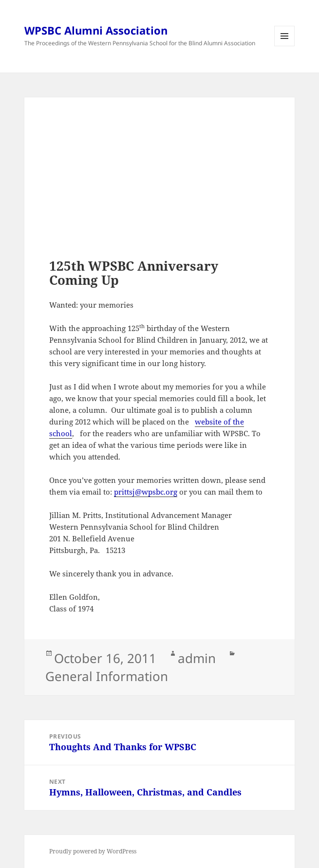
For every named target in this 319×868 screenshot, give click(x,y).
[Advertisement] (159, 190)
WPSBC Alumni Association (96, 30)
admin (197, 658)
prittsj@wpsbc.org (146, 492)
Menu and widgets (285, 46)
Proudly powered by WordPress (93, 851)
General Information (107, 676)
